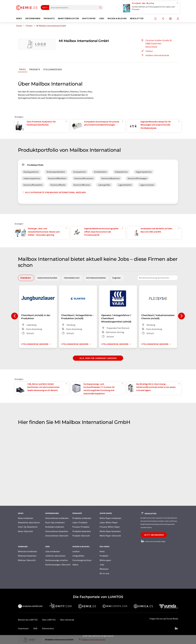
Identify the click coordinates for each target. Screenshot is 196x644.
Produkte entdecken (82, 518)
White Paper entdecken (110, 518)
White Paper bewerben (110, 531)
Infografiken (78, 556)
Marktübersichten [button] (68, 18)
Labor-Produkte (80, 522)
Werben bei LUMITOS (28, 620)
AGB (35, 628)
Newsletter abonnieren (29, 522)
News (102, 551)
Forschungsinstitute (82, 560)
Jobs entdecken (53, 551)
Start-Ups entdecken (55, 522)
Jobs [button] (102, 18)
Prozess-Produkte (81, 527)
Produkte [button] (49, 18)
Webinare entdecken (27, 551)
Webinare (104, 569)
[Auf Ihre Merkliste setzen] (155, 19)
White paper (105, 560)
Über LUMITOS (49, 620)
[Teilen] (163, 19)
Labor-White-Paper (109, 522)
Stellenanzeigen (53, 69)
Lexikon (76, 551)
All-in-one (104, 573)
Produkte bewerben (82, 531)
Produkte (35, 69)
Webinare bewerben (27, 556)
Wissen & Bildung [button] (117, 18)
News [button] (19, 18)
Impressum (23, 628)
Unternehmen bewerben (57, 531)
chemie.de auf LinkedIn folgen (153, 541)
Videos (75, 565)
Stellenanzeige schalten (57, 560)
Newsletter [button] (137, 18)
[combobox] (158, 278)
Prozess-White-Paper (110, 527)
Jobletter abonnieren (55, 556)
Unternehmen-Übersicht (57, 536)
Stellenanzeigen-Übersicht (58, 565)
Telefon (147, 51)
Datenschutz (48, 628)
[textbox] (158, 278)
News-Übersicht (25, 531)
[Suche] (100, 8)
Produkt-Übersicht (81, 536)
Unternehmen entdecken (57, 518)
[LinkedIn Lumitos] (176, 628)
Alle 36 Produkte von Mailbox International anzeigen (53, 192)
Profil (23, 69)
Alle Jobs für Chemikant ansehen (98, 358)
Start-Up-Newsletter (28, 527)
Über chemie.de (67, 620)
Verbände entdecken (55, 527)
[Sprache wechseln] (170, 19)
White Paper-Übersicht (110, 536)
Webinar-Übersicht (27, 560)
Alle (44, 7)
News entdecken (26, 518)
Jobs (102, 565)
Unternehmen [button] (33, 18)
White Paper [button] (89, 18)
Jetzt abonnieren (154, 535)
